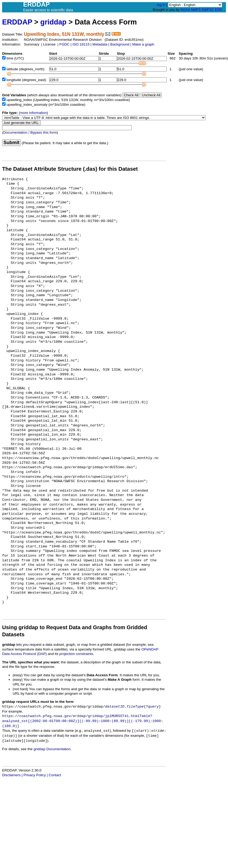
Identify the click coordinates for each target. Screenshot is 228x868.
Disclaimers (11, 775)
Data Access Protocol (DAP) (24, 654)
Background (120, 44)
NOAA (185, 10)
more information (33, 113)
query (153, 707)
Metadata (100, 44)
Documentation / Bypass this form (30, 132)
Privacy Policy (35, 775)
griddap (53, 22)
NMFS (196, 10)
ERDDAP (17, 22)
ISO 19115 (81, 44)
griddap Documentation (52, 749)
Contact (55, 775)
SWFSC (208, 10)
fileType (135, 707)
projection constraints (76, 654)
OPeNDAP (150, 649)
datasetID (115, 707)
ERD (218, 10)
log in (161, 5)
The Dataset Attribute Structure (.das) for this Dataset (70, 169)
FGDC (65, 44)
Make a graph (143, 44)
